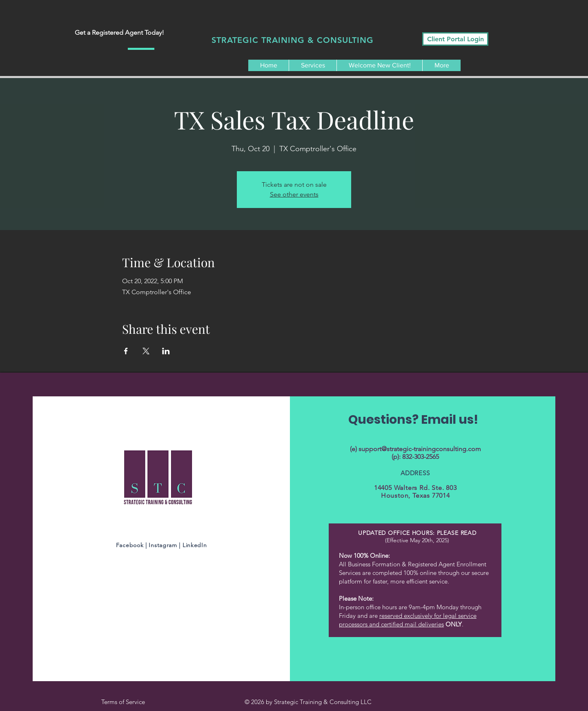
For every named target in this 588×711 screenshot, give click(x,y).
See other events (294, 194)
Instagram (164, 545)
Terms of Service (124, 702)
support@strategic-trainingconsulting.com (420, 449)
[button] (313, 65)
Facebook (130, 545)
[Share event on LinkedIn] (166, 351)
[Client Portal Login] (455, 39)
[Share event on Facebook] (126, 351)
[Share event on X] (146, 351)
